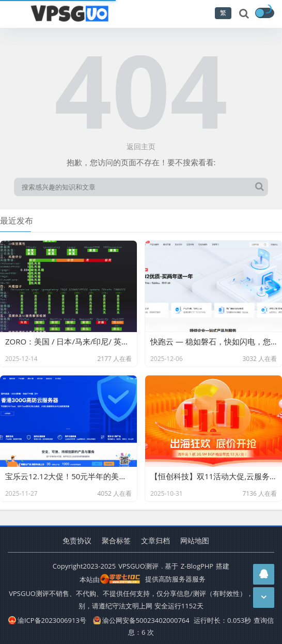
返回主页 (141, 146)
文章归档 (155, 540)
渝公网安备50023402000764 (141, 620)
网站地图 (195, 540)
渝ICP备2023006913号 (47, 620)
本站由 (110, 579)
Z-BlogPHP (197, 566)
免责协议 (77, 540)
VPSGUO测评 (138, 566)
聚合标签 (116, 540)
